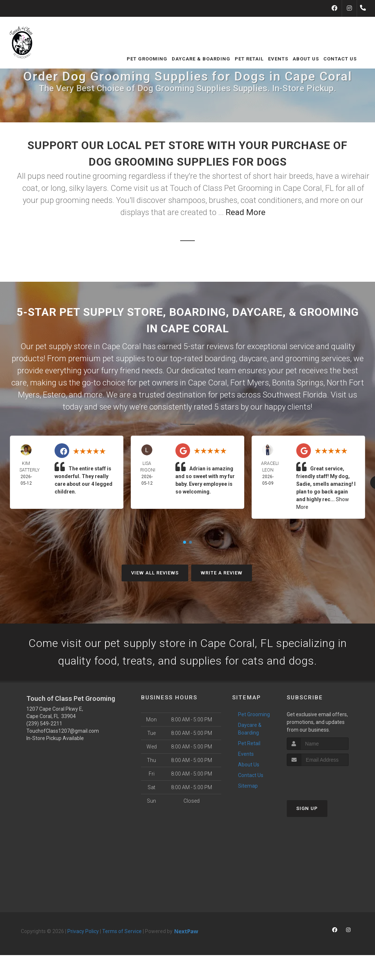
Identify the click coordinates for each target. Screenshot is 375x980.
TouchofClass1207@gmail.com (63, 731)
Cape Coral (207, 383)
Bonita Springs (298, 383)
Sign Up (307, 808)
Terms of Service (122, 931)
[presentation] (326, 780)
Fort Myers (250, 383)
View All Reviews (155, 573)
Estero (54, 395)
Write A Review (222, 573)
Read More (246, 212)
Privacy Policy (83, 931)
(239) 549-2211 (44, 724)
